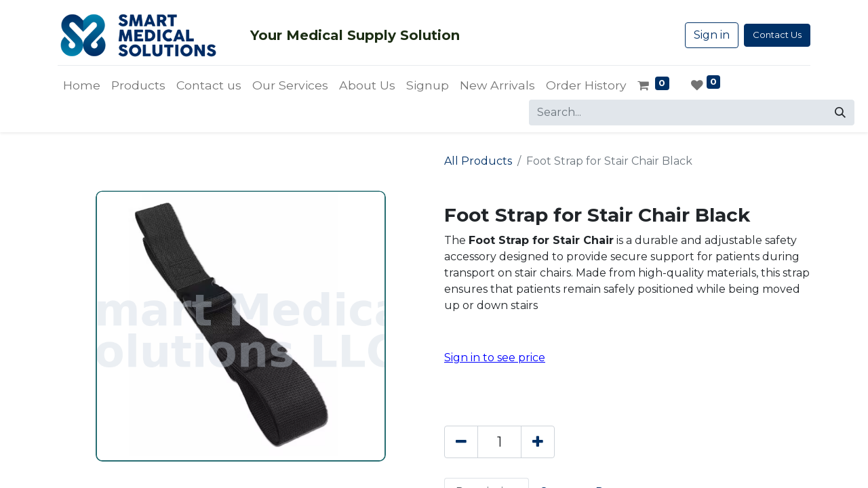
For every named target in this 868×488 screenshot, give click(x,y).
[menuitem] (82, 85)
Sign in (712, 35)
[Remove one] (461, 442)
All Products (478, 161)
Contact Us (777, 35)
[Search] (840, 113)
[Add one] (538, 442)
